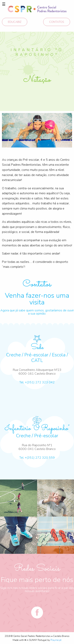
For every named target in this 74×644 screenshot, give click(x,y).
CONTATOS (57, 22)
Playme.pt (56, 640)
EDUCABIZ (15, 22)
